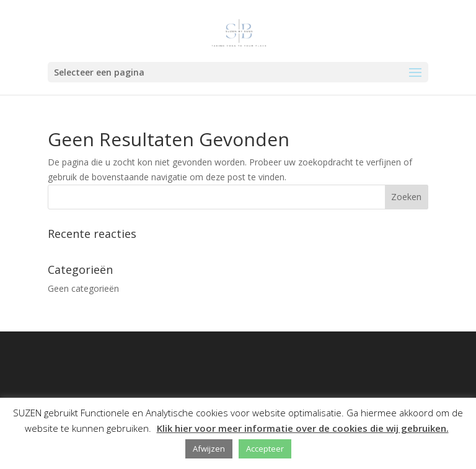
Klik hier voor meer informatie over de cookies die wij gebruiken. (303, 428)
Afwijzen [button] (209, 449)
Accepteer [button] (265, 449)
